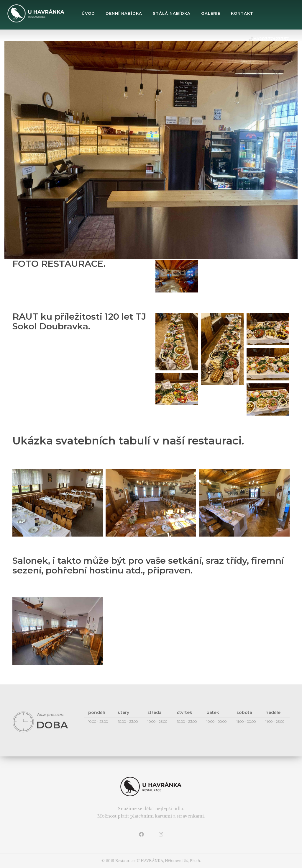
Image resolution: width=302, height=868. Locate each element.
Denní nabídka (124, 13)
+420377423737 (269, 39)
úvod (88, 13)
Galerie (211, 13)
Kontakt (242, 13)
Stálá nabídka (172, 13)
